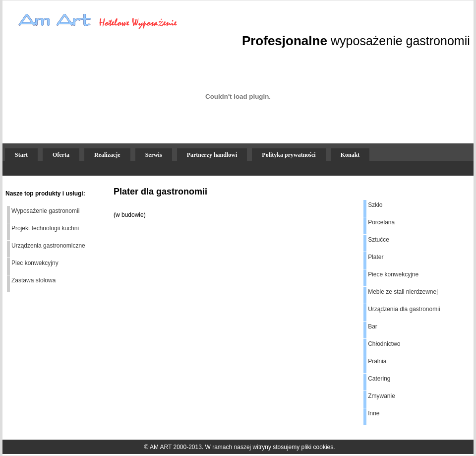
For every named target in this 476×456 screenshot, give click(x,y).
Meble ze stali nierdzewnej (403, 292)
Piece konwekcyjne (393, 274)
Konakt (350, 155)
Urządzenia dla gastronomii (404, 309)
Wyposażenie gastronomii (45, 211)
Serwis (154, 155)
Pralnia (377, 361)
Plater (376, 257)
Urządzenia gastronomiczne (48, 246)
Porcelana (381, 222)
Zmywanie (382, 396)
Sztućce (379, 240)
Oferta (61, 155)
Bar (373, 326)
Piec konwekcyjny (35, 263)
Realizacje (107, 155)
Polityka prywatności (289, 155)
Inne (374, 413)
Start (21, 155)
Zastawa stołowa (33, 280)
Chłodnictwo (384, 344)
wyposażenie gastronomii (400, 41)
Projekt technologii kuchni (45, 228)
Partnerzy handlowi (212, 155)
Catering (379, 379)
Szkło (375, 205)
